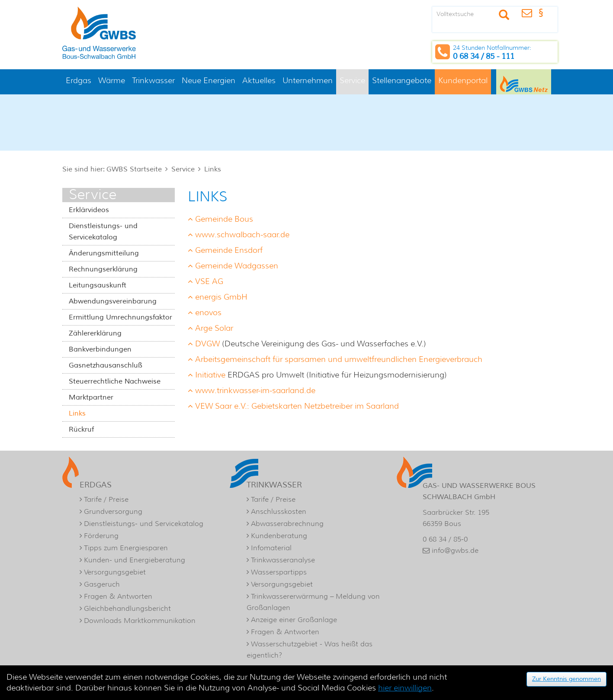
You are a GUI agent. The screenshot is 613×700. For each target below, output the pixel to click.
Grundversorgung (113, 511)
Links (213, 169)
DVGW (207, 344)
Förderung (101, 536)
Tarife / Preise (106, 499)
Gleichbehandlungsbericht (127, 608)
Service (352, 81)
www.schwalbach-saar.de (242, 235)
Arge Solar (214, 328)
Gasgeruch (102, 584)
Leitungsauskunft (98, 285)
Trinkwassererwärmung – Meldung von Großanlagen (313, 602)
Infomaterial (271, 548)
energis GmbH (221, 297)
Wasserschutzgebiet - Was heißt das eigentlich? (310, 650)
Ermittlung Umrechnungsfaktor (120, 317)
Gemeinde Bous (224, 219)
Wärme (112, 81)
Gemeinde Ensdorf (229, 250)
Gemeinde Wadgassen (237, 266)
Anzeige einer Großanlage (294, 620)
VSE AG (209, 281)
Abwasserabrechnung (287, 524)
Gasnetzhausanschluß (106, 365)
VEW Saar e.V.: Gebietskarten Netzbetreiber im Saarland (297, 406)
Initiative (210, 375)
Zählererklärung (95, 333)
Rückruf (81, 429)
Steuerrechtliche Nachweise (115, 381)
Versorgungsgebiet (115, 572)
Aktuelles (259, 81)
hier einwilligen (405, 688)
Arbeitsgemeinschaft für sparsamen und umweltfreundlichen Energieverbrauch (339, 359)
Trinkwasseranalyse (283, 560)
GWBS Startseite (134, 169)
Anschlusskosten (279, 511)
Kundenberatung (279, 536)
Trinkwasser (153, 81)
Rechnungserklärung (103, 269)
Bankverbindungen (100, 349)
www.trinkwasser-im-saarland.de (255, 390)
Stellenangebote (402, 81)
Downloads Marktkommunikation (140, 621)
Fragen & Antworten (118, 596)
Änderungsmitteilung (104, 253)
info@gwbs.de (455, 550)
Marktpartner (91, 397)
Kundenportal (463, 81)
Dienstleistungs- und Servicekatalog (103, 232)
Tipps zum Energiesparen (126, 548)
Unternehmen (308, 81)
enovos (208, 313)
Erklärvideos (89, 210)
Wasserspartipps (279, 572)
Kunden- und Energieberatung (135, 560)
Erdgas (79, 81)
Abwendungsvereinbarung (113, 301)
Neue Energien (209, 81)
